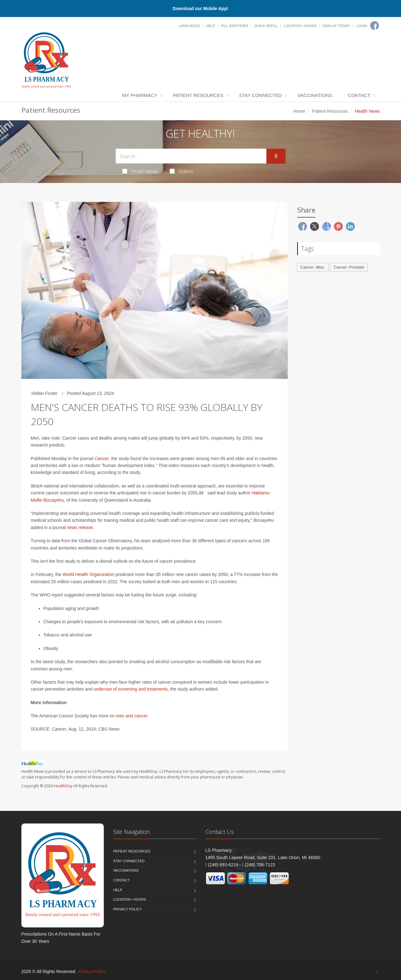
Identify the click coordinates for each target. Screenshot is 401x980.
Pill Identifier (235, 26)
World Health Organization (88, 574)
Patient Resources (198, 95)
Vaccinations (315, 95)
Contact (359, 95)
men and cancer (131, 716)
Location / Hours (300, 26)
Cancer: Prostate (349, 267)
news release (80, 527)
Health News (140, 171)
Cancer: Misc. (313, 267)
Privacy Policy (128, 909)
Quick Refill (266, 26)
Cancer (102, 459)
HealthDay (63, 786)
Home (299, 111)
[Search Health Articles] (191, 156)
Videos (181, 171)
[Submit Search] (276, 156)
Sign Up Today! (337, 26)
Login (361, 26)
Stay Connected (260, 95)
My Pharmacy (140, 95)
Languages (189, 26)
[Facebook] (375, 26)
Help (211, 26)
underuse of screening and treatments (131, 689)
